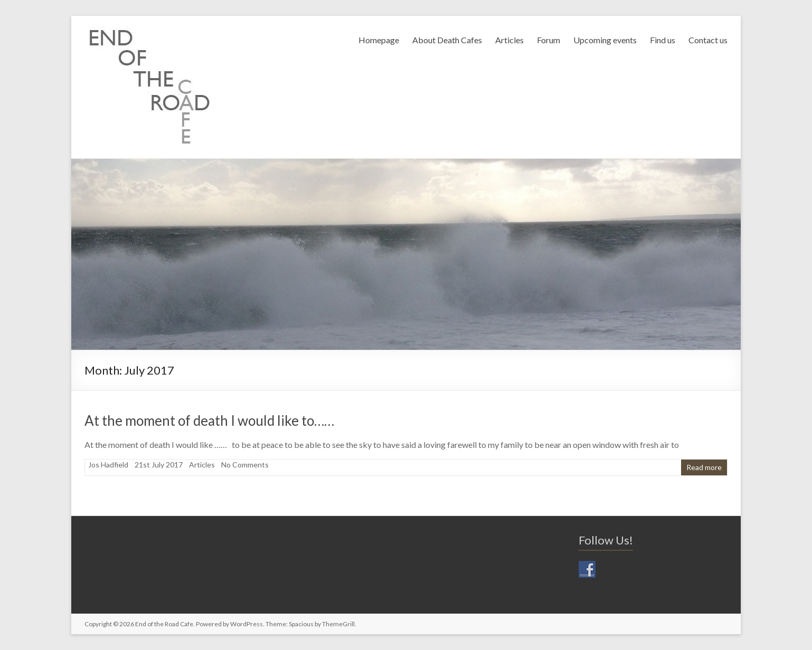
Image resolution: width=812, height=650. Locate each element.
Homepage (379, 40)
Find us (663, 40)
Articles (509, 40)
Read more (704, 467)
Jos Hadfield (108, 465)
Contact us (708, 40)
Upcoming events (605, 40)
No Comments (245, 465)
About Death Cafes (447, 40)
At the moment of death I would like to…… (209, 420)
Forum (549, 40)
